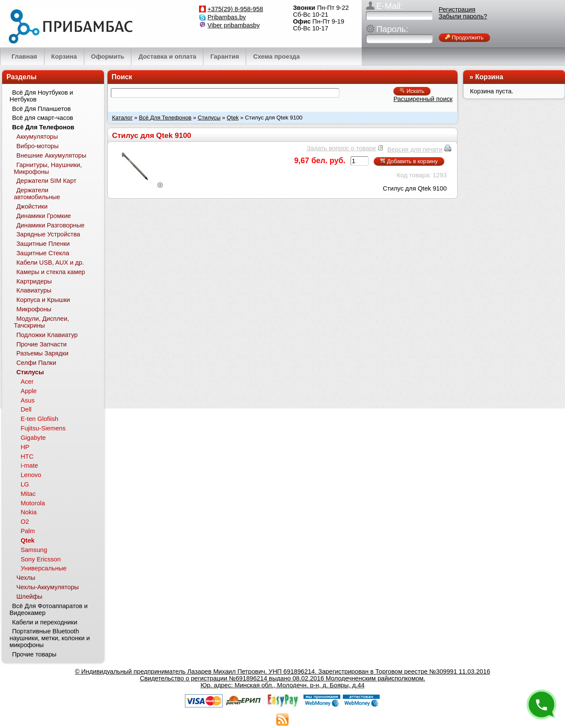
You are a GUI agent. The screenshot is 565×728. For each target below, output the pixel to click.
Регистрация (457, 9)
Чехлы (26, 578)
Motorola (33, 503)
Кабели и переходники (45, 622)
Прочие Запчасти (42, 344)
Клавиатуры (34, 290)
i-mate (29, 465)
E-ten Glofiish (39, 419)
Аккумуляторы (37, 137)
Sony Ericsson (41, 559)
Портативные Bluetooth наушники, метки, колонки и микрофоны (50, 638)
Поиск (122, 77)
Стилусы (209, 118)
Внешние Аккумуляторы (51, 155)
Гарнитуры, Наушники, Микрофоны (48, 168)
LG (25, 484)
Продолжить (464, 37)
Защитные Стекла (43, 253)
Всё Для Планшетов (41, 109)
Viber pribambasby (234, 25)
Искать (412, 91)
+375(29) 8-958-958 (235, 9)
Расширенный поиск (423, 99)
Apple (29, 391)
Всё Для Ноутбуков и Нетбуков (41, 96)
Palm (28, 531)
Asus (28, 400)
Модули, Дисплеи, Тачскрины (41, 322)
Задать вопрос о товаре (341, 148)
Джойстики (32, 206)
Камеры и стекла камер (51, 272)
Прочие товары (34, 654)
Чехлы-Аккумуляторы (48, 587)
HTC (27, 456)
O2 (25, 522)
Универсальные (43, 568)
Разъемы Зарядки (42, 353)
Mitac (28, 494)
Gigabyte (33, 438)
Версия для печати (415, 149)
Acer (27, 382)
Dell (26, 409)
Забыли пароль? (463, 16)
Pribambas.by (227, 17)
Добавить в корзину (409, 161)
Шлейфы (29, 597)
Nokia (28, 512)
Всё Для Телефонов (165, 118)
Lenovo (31, 475)
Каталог (122, 118)
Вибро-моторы (37, 146)
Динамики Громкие (44, 216)
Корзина (489, 77)
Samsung (34, 550)
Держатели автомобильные (37, 194)
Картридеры (34, 281)
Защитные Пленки (43, 244)
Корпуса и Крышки (43, 300)
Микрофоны (34, 309)
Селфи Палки (36, 363)
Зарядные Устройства (48, 234)
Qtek (233, 118)
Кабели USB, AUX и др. (50, 263)
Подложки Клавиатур (47, 335)
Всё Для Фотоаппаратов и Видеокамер (48, 609)
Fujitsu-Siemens (43, 428)
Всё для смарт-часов (43, 118)
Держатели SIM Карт (46, 181)
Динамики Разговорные (50, 225)
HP (25, 447)
